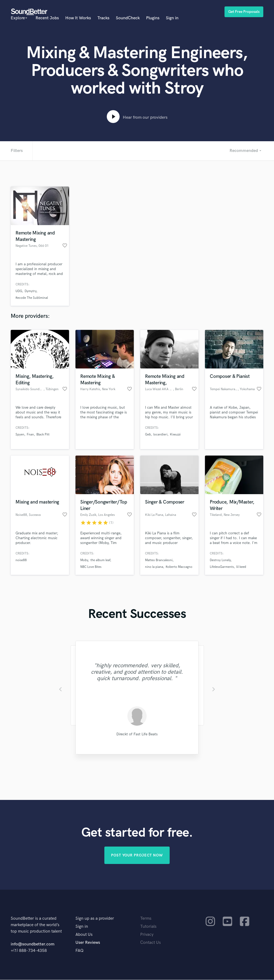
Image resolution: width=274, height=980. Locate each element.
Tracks (103, 18)
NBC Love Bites (91, 567)
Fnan (30, 435)
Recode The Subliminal (32, 298)
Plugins (153, 18)
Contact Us (151, 943)
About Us (84, 935)
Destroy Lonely (220, 560)
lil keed (241, 567)
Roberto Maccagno (179, 567)
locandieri (160, 435)
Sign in (172, 18)
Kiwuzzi (175, 435)
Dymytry (31, 291)
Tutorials (148, 927)
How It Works (78, 18)
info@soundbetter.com (33, 944)
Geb (148, 435)
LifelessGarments (222, 567)
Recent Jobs (47, 18)
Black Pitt (43, 435)
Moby (84, 560)
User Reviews (88, 943)
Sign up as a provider (95, 919)
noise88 (21, 560)
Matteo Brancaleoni (159, 560)
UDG (19, 291)
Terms (146, 919)
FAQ (79, 951)
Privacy (147, 935)
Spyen (20, 435)
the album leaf (100, 560)
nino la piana (154, 567)
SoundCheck (128, 18)
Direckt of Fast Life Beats (137, 734)
